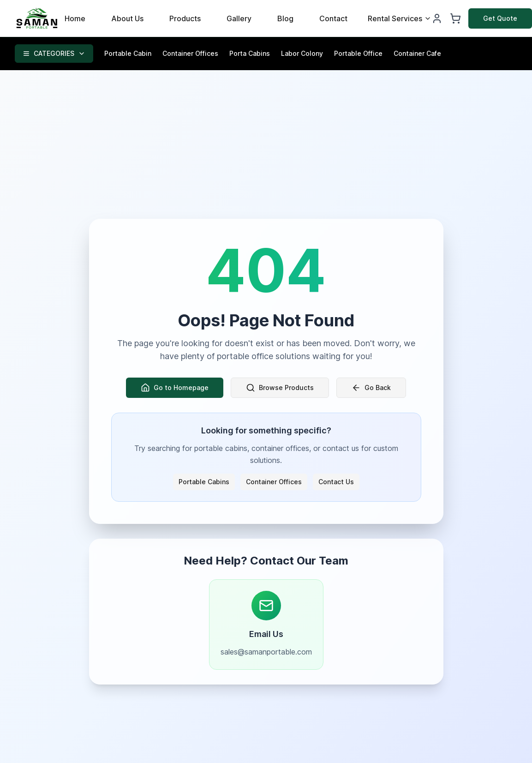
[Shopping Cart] (455, 18)
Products (185, 18)
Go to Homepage (175, 388)
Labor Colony (302, 53)
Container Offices (190, 53)
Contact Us (336, 482)
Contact (333, 18)
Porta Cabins (250, 53)
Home (75, 18)
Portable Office (358, 53)
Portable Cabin (128, 53)
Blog (285, 18)
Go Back (371, 388)
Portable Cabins (204, 482)
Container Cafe (417, 53)
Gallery (239, 18)
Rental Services (400, 18)
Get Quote (500, 18)
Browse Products (280, 388)
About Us (127, 18)
